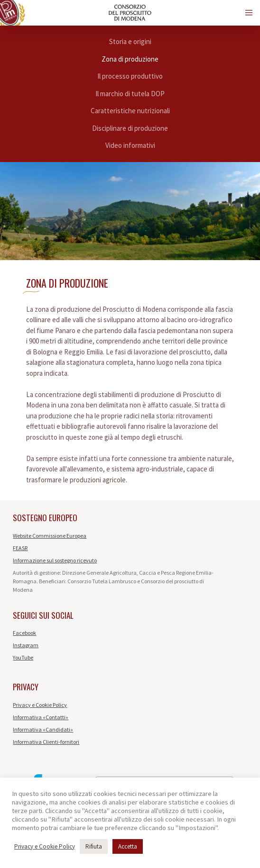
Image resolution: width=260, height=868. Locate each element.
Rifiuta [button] (94, 846)
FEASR (20, 548)
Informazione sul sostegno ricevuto (55, 560)
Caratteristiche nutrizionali (130, 111)
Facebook (24, 633)
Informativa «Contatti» (41, 717)
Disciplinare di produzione (130, 128)
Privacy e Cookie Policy (40, 705)
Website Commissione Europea (50, 536)
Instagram (26, 645)
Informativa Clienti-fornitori (46, 742)
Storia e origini (130, 41)
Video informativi (130, 145)
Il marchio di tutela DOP (130, 94)
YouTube (23, 657)
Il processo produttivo (130, 76)
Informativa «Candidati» (43, 729)
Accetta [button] (128, 846)
